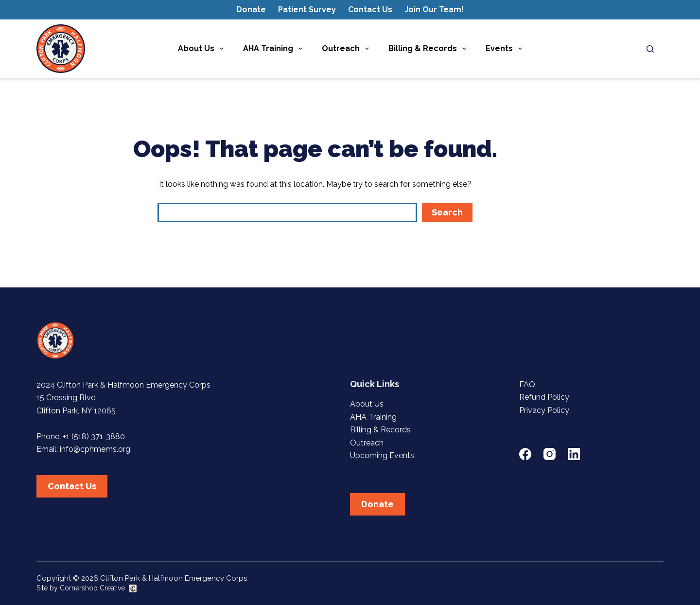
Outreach (347, 49)
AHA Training (275, 49)
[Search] (650, 49)
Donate (251, 9)
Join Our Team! (434, 9)
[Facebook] (525, 454)
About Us (203, 49)
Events (506, 49)
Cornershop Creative (92, 588)
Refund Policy (544, 397)
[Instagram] (550, 454)
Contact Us (370, 9)
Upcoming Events (382, 455)
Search (447, 212)
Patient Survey (307, 9)
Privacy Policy (544, 410)
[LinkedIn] (574, 454)
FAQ (527, 384)
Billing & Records (429, 49)
